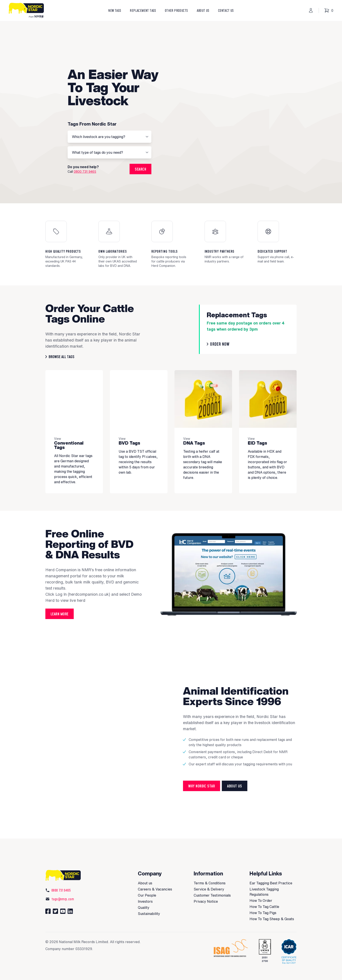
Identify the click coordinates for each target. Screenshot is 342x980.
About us (145, 868)
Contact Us (226, 10)
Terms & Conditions (210, 868)
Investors (145, 886)
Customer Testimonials (212, 880)
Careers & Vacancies (155, 874)
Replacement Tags (143, 10)
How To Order (261, 885)
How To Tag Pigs (263, 897)
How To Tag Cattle (264, 891)
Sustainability (149, 898)
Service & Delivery (209, 874)
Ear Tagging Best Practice (271, 868)
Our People (147, 880)
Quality (144, 892)
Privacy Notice (206, 886)
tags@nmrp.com (60, 883)
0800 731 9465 (85, 164)
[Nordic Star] (28, 10)
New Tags (115, 10)
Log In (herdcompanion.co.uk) (83, 579)
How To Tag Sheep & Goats (272, 903)
